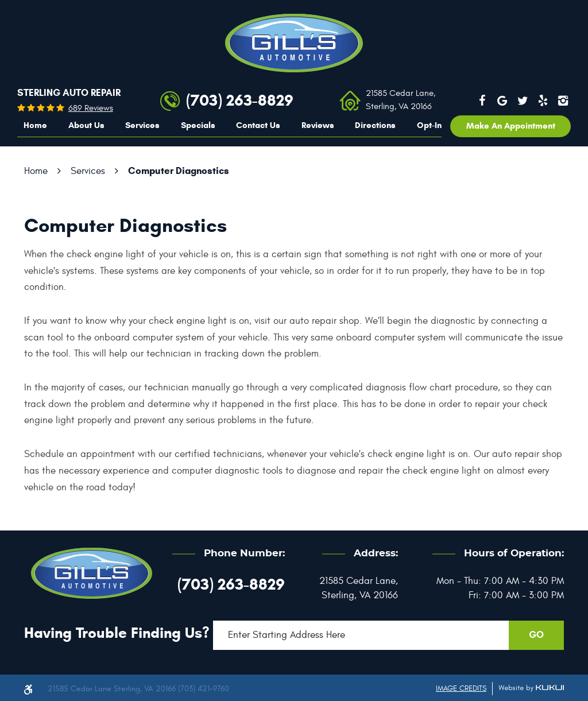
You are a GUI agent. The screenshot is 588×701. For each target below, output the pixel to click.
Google (502, 100)
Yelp (543, 100)
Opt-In (429, 125)
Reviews (318, 125)
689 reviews (91, 108)
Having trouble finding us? (117, 633)
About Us (86, 125)
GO (536, 635)
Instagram (563, 100)
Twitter (523, 100)
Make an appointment (511, 126)
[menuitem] (35, 126)
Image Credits (461, 688)
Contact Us (258, 125)
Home (35, 125)
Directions (375, 125)
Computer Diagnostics (179, 171)
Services (142, 125)
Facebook (482, 100)
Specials (198, 125)
